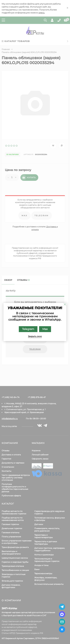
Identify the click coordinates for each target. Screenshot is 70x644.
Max (45, 329)
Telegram (28, 329)
